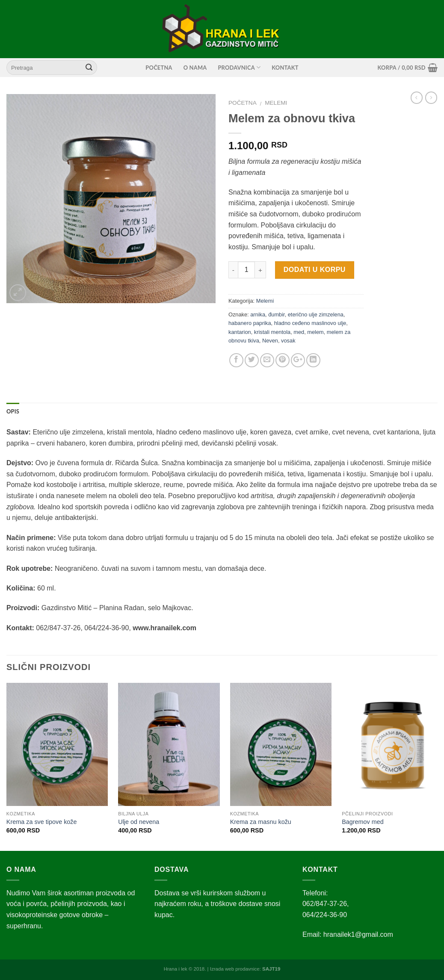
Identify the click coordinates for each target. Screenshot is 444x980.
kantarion (240, 332)
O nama (195, 68)
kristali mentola (272, 332)
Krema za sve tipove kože (42, 822)
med (299, 332)
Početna (159, 68)
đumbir (276, 314)
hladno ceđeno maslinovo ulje (310, 323)
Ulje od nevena (139, 822)
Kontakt (285, 68)
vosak (288, 341)
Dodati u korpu (315, 270)
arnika (258, 314)
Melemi (276, 103)
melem (315, 332)
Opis (13, 411)
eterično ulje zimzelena (316, 314)
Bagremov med (363, 822)
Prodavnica (239, 67)
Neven (270, 341)
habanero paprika (250, 323)
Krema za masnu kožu (261, 822)
